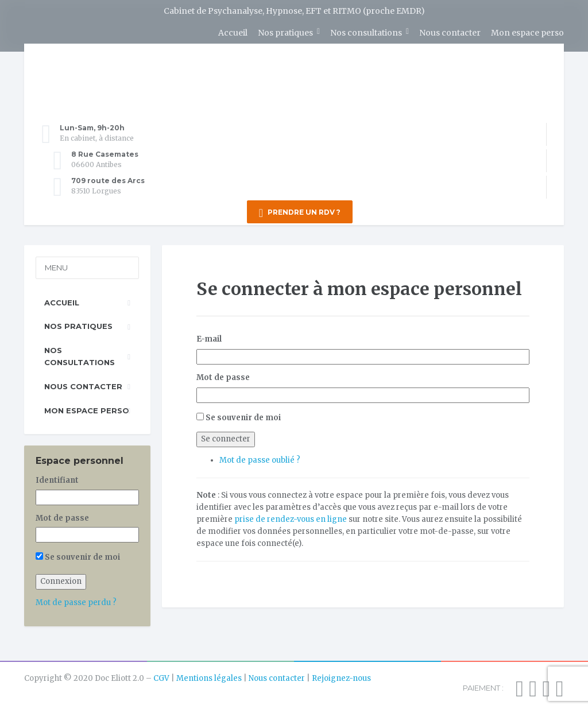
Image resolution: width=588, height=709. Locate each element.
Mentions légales (209, 677)
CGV (161, 677)
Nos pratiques (285, 33)
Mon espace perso (527, 33)
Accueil (233, 33)
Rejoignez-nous (341, 677)
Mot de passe (223, 376)
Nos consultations (366, 33)
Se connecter (226, 437)
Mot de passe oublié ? (260, 458)
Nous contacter (450, 33)
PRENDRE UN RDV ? (300, 213)
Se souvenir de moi (243, 416)
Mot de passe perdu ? (76, 601)
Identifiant (57, 479)
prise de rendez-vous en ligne (291, 518)
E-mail (209, 337)
